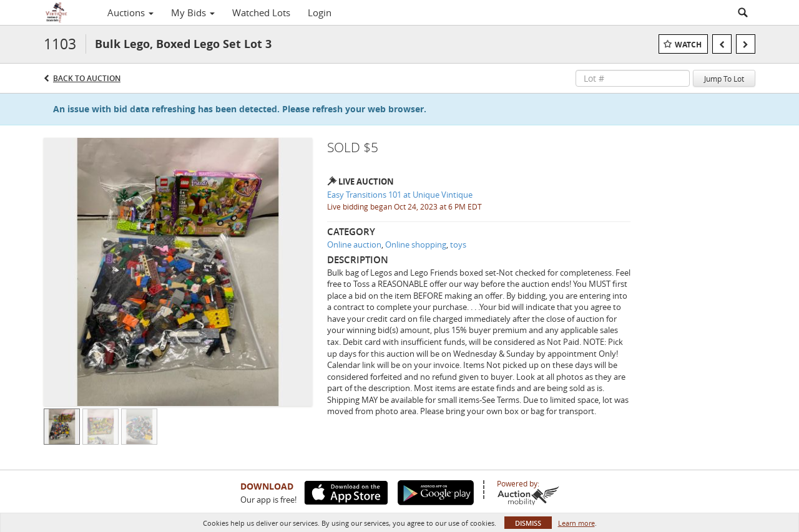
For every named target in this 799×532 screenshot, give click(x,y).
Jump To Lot (724, 79)
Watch (688, 45)
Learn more (576, 523)
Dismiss (528, 523)
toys (458, 244)
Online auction (354, 244)
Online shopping (416, 244)
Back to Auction (87, 78)
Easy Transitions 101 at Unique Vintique (400, 195)
